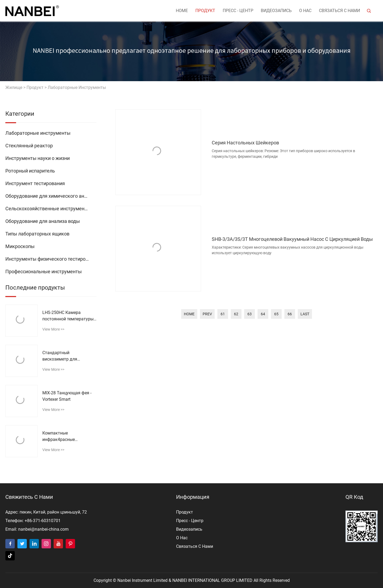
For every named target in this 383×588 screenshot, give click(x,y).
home (189, 314)
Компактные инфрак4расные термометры (59, 437)
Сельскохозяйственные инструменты (48, 209)
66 (290, 314)
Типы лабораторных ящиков (37, 234)
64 (263, 314)
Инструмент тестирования (35, 183)
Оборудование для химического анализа (51, 196)
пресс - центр (238, 11)
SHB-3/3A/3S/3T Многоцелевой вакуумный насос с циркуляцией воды (292, 239)
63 (250, 314)
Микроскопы (20, 246)
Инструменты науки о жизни (38, 158)
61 (223, 314)
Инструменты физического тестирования (51, 259)
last (305, 314)
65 (276, 314)
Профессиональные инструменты (44, 271)
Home (182, 11)
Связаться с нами (339, 11)
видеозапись (276, 11)
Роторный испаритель (30, 171)
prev (207, 314)
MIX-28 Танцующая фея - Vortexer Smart (67, 396)
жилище (14, 87)
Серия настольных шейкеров (245, 143)
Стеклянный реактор (29, 146)
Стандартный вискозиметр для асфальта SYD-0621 (62, 356)
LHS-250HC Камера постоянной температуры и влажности (68, 316)
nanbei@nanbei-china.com (43, 529)
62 (236, 314)
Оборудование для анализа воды (43, 221)
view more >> (53, 329)
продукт (205, 11)
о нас (305, 11)
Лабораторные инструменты (77, 87)
